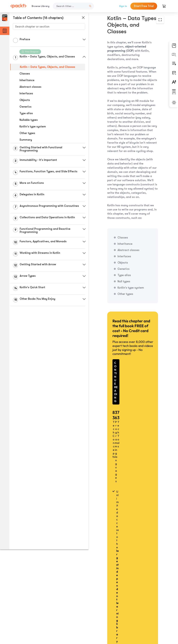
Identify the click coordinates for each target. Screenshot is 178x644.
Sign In (123, 6)
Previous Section (105, 616)
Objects (25, 100)
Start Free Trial (144, 6)
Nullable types (29, 120)
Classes (25, 74)
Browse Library (41, 6)
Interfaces (26, 93)
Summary (26, 140)
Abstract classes (30, 87)
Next (148, 616)
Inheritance (27, 80)
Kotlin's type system (33, 127)
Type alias (26, 113)
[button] (83, 40)
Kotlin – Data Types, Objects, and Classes (47, 67)
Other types (27, 133)
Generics (25, 107)
